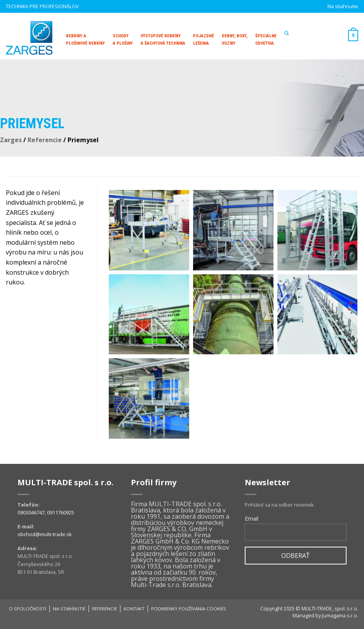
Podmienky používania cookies (189, 609)
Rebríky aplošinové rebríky (85, 40)
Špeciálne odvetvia (266, 40)
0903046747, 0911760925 (46, 512)
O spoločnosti (28, 609)
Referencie (45, 140)
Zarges (11, 140)
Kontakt (134, 609)
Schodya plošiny (123, 40)
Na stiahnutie (343, 6)
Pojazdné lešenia (204, 40)
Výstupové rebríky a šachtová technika (163, 40)
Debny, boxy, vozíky (235, 40)
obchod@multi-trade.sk (45, 534)
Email (252, 518)
